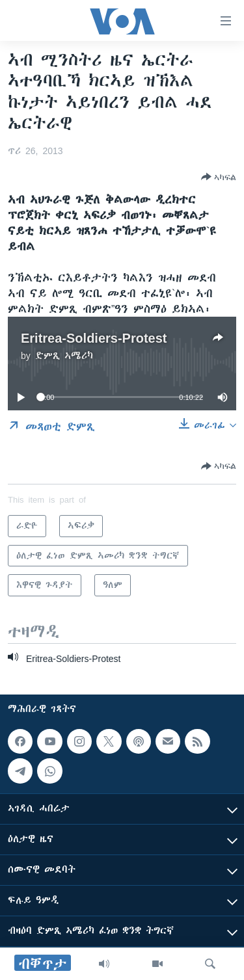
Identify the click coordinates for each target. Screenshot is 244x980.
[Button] (219, 177)
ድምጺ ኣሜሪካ (64, 356)
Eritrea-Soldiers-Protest (94, 338)
